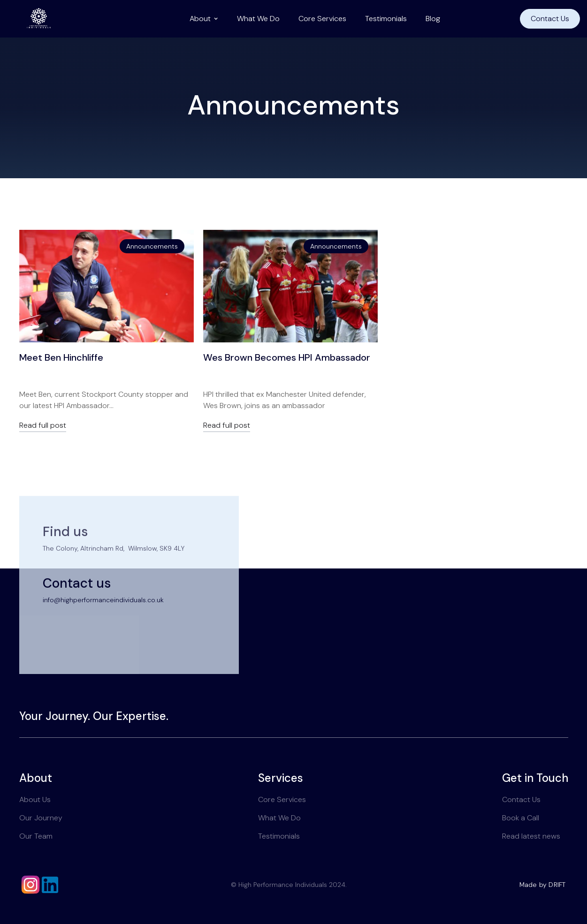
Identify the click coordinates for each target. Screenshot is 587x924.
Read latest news (531, 836)
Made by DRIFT (543, 885)
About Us (35, 799)
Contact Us (550, 19)
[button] (204, 19)
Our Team (36, 836)
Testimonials (386, 19)
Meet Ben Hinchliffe (61, 357)
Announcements (152, 246)
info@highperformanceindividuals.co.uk (103, 617)
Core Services (322, 19)
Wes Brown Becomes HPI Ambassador (287, 357)
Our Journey (41, 818)
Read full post (43, 425)
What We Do (258, 19)
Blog (433, 19)
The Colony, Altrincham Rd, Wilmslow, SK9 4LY (114, 565)
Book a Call (521, 818)
